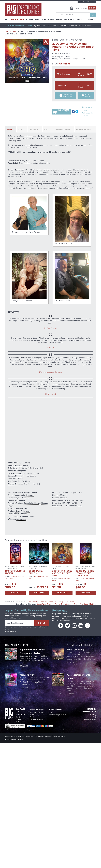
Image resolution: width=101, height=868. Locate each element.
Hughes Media (18, 739)
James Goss (66, 57)
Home (20, 32)
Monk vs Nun (27, 675)
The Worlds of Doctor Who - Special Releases (15, 567)
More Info (15, 593)
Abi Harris (12, 471)
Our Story (93, 715)
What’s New (48, 20)
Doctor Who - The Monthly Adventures (38, 567)
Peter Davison (64, 59)
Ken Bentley (20, 500)
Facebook (78, 616)
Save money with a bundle (68, 96)
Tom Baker (61, 578)
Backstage (34, 129)
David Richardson (23, 511)
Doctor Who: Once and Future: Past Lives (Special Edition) (52, 602)
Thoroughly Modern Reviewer (50, 372)
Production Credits (62, 129)
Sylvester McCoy (15, 473)
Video (21, 129)
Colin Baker (13, 468)
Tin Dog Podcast (51, 328)
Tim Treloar (13, 481)
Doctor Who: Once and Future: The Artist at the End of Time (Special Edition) (66, 604)
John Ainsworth (27, 495)
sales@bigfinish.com (37, 719)
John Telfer (13, 479)
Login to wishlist (88, 96)
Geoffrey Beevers (17, 576)
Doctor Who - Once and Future (20, 34)
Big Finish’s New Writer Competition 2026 (33, 651)
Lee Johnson (23, 498)
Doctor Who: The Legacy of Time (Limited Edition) (85, 573)
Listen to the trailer (88, 109)
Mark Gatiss (9, 578)
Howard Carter (21, 508)
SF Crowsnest (50, 394)
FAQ (94, 717)
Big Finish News (17, 645)
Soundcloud (75, 618)
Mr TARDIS (51, 348)
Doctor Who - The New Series (49, 32)
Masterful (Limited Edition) (15, 572)
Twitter (85, 616)
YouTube (64, 618)
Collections (33, 20)
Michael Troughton (16, 484)
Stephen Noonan (15, 476)
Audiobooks (30, 32)
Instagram (56, 618)
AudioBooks (18, 20)
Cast (46, 129)
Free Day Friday (76, 649)
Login (82, 2)
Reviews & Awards (84, 129)
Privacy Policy (10, 631)
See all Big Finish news (83, 645)
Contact (90, 20)
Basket (92, 8)
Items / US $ (80, 8)
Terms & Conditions (59, 736)
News (59, 20)
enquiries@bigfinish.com (57, 715)
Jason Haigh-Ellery (31, 503)
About (80, 20)
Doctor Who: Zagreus (36, 572)
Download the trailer (88, 114)
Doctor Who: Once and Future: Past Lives (62, 573)
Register (90, 2)
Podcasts (69, 20)
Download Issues (90, 719)
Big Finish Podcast (64, 621)
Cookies (48, 736)
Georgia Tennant (78, 59)
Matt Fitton (22, 514)
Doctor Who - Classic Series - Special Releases (86, 567)
